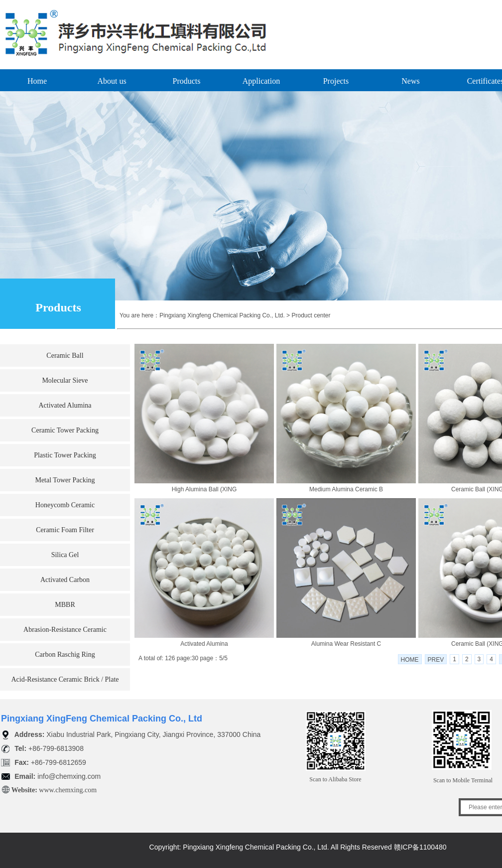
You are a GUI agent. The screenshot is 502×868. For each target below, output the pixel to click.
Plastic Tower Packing (65, 455)
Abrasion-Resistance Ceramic (65, 630)
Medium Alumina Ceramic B (346, 489)
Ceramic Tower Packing (65, 430)
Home (37, 81)
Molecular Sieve (65, 380)
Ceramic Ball (65, 356)
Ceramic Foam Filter (65, 530)
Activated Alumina (65, 405)
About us (112, 81)
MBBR (65, 605)
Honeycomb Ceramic (65, 505)
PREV (436, 660)
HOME (410, 660)
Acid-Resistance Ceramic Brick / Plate (65, 679)
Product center (311, 315)
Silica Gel (65, 555)
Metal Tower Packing (65, 480)
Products (187, 81)
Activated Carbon (65, 580)
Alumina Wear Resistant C (346, 644)
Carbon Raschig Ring (65, 654)
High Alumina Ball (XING (204, 489)
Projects (336, 81)
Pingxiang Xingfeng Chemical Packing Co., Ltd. (222, 315)
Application (261, 81)
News (410, 81)
